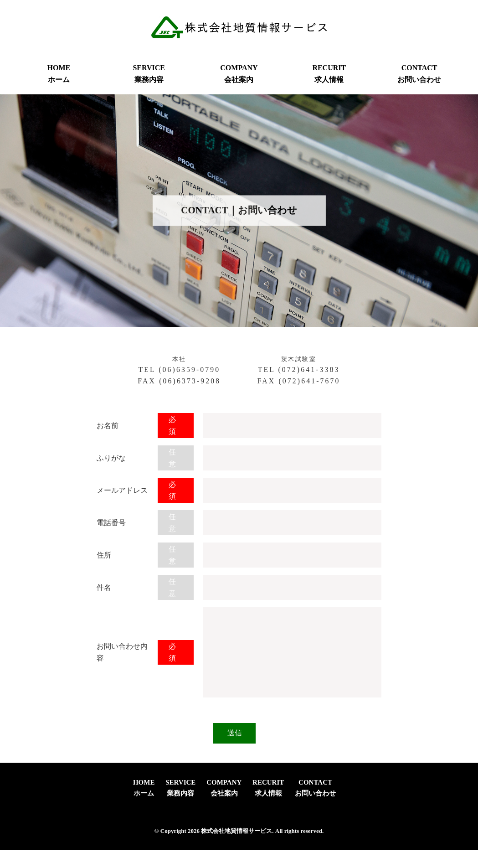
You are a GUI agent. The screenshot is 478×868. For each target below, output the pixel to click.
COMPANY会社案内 (239, 74)
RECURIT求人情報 (329, 74)
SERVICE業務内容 (149, 74)
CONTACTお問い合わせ (419, 74)
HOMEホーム (59, 74)
